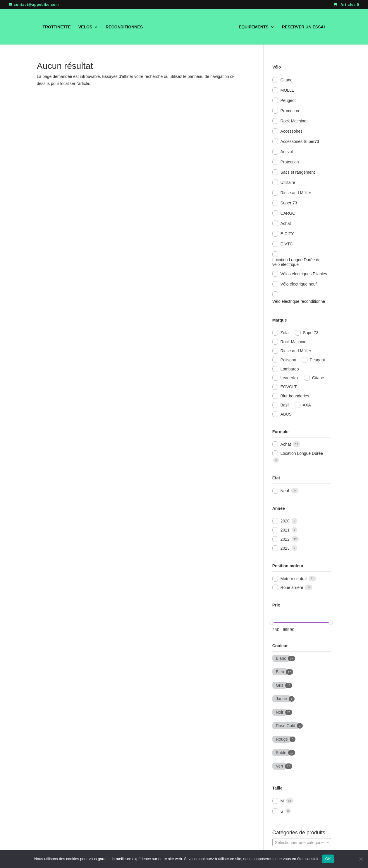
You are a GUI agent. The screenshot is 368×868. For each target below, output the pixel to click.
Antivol (287, 152)
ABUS (286, 414)
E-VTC (287, 244)
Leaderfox (290, 378)
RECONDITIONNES (117, 27)
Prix (276, 605)
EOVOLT (289, 387)
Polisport (288, 360)
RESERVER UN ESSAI (310, 27)
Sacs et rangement (298, 172)
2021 (285, 530)
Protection (290, 162)
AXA (307, 405)
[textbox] (302, 843)
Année (279, 508)
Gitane (287, 80)
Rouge (282, 739)
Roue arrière (292, 587)
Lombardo (290, 369)
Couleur (280, 646)
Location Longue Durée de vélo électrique (296, 262)
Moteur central (294, 579)
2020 (285, 521)
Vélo (277, 67)
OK (328, 859)
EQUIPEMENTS (260, 27)
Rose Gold (286, 725)
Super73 (311, 333)
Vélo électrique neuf (299, 284)
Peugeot (288, 100)
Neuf (285, 491)
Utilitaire (288, 182)
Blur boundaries (295, 396)
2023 (285, 548)
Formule (280, 432)
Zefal (285, 333)
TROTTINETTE (50, 27)
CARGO (288, 213)
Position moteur (288, 566)
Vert (280, 766)
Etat (276, 478)
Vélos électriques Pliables (304, 274)
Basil (285, 405)
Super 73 (289, 203)
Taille (277, 788)
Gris (280, 685)
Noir (280, 712)
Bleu (280, 671)
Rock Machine (294, 121)
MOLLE (287, 90)
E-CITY (287, 234)
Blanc (281, 658)
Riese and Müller (296, 193)
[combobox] (302, 842)
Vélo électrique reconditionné (299, 301)
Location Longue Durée (302, 453)
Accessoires (292, 131)
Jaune (282, 698)
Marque (280, 320)
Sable (281, 752)
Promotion (290, 111)
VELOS (79, 27)
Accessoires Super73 (300, 141)
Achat (286, 223)
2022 (285, 539)
